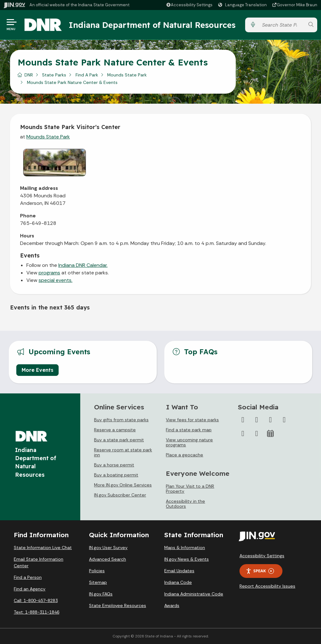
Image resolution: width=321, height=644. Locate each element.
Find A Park (87, 75)
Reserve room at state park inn (123, 452)
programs (49, 273)
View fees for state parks (192, 420)
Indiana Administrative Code (194, 594)
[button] (189, 5)
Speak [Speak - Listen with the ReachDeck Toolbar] (260, 571)
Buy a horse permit (114, 465)
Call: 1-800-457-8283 (36, 600)
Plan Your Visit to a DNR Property (190, 489)
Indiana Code (178, 582)
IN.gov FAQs (101, 594)
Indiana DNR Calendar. (83, 265)
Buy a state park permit (119, 440)
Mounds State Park (127, 75)
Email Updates (179, 571)
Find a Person (28, 577)
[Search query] (282, 25)
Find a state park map (189, 430)
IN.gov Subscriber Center (120, 495)
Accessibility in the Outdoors (185, 504)
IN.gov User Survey (108, 548)
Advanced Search (108, 559)
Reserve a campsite (115, 430)
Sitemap (98, 582)
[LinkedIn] (243, 434)
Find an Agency (30, 589)
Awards (172, 605)
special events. (55, 280)
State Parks (54, 75)
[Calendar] (271, 434)
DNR (29, 75)
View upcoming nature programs (189, 442)
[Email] (257, 434)
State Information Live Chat (43, 548)
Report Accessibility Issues (267, 586)
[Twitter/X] (257, 420)
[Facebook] (243, 420)
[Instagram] (271, 420)
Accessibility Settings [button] (262, 556)
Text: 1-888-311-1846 (37, 612)
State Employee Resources (118, 605)
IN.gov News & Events (187, 559)
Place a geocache (184, 455)
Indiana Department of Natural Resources (152, 25)
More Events (37, 370)
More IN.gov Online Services (123, 485)
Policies (97, 571)
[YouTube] (284, 420)
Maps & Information (185, 548)
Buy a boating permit (116, 475)
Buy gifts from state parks (121, 420)
